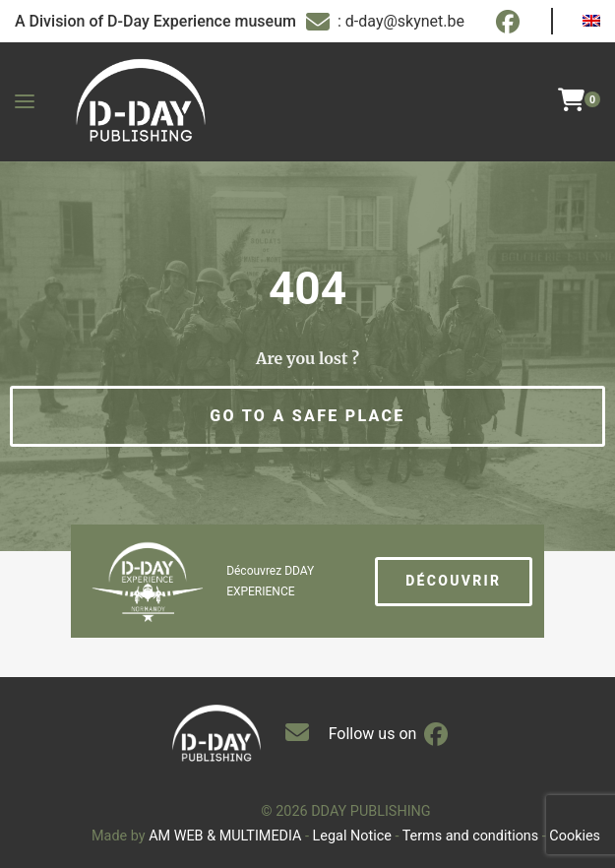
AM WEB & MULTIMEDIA (225, 836)
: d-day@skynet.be (385, 22)
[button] (307, 416)
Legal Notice (352, 836)
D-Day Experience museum (202, 21)
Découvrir (453, 581)
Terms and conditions (471, 836)
